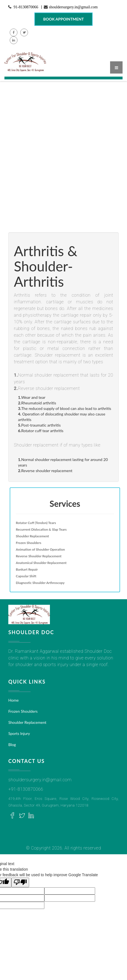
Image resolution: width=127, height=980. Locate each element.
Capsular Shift (26, 576)
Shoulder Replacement (32, 536)
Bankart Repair (27, 569)
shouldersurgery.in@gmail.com (73, 7)
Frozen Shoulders (29, 543)
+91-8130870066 (26, 789)
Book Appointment (64, 19)
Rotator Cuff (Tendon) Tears (36, 523)
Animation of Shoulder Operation (40, 549)
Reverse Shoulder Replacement (39, 556)
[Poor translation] (20, 882)
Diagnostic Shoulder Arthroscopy (40, 583)
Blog (12, 745)
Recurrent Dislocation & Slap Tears (41, 529)
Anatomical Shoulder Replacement (41, 563)
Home (13, 700)
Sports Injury (19, 733)
